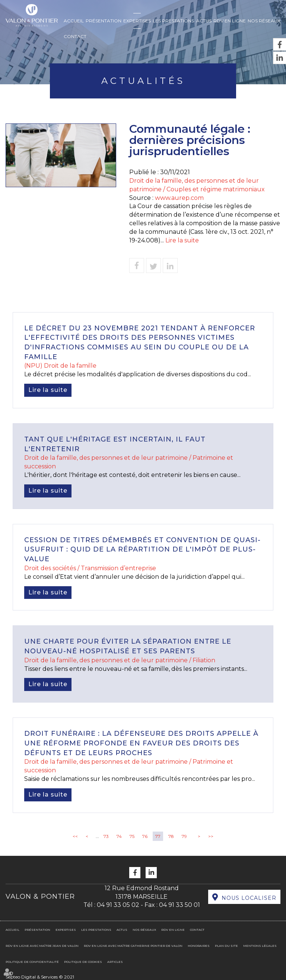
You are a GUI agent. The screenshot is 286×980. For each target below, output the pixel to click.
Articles (115, 962)
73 (106, 836)
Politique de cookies (83, 962)
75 (132, 836)
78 (171, 836)
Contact (75, 36)
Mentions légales (260, 946)
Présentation (104, 21)
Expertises (137, 21)
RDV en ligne (230, 21)
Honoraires (199, 946)
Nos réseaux (264, 21)
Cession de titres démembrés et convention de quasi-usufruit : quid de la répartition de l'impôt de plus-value (142, 549)
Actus (204, 21)
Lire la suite (182, 240)
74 (119, 836)
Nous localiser (249, 898)
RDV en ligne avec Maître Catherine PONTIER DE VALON (133, 946)
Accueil (74, 21)
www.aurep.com (179, 198)
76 (145, 836)
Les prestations (173, 21)
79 (184, 836)
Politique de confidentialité (32, 962)
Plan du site (226, 946)
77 (158, 836)
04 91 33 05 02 (118, 905)
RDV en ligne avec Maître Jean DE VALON (42, 946)
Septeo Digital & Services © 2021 (40, 977)
